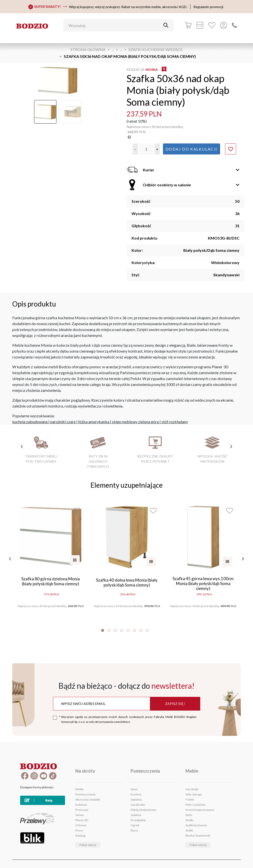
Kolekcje (81, 805)
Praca (79, 830)
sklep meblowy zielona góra (135, 422)
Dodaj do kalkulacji (192, 149)
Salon (134, 789)
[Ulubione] (212, 25)
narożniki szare (63, 422)
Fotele (190, 799)
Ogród (135, 825)
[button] (135, 149)
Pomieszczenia (85, 794)
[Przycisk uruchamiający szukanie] (166, 25)
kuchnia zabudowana (30, 422)
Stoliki (189, 820)
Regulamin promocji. (209, 7)
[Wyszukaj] (115, 25)
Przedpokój (138, 820)
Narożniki (192, 789)
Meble (80, 789)
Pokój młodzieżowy (143, 810)
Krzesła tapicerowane (200, 810)
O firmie (81, 825)
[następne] (243, 559)
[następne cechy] (231, 447)
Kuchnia (136, 794)
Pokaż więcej (88, 845)
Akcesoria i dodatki (88, 799)
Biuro (134, 830)
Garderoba (138, 805)
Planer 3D (82, 820)
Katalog (80, 836)
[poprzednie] (10, 559)
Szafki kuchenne (196, 825)
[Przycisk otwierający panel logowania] (224, 25)
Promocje (82, 810)
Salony (80, 815)
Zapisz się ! (175, 704)
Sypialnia (136, 799)
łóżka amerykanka (94, 422)
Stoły (189, 815)
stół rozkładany (175, 422)
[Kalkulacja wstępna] (200, 25)
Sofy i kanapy (194, 794)
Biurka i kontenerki (198, 836)
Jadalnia (136, 815)
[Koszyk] (188, 25)
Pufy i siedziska (195, 805)
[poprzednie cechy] (22, 447)
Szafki (189, 830)
